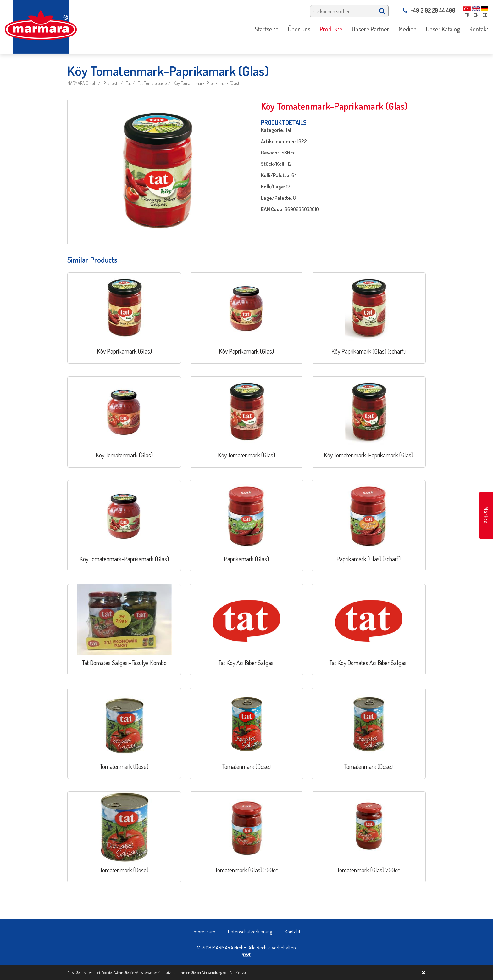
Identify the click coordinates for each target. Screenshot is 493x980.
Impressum (204, 931)
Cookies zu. (238, 972)
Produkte (111, 83)
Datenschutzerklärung (250, 931)
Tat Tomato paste (152, 83)
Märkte (486, 515)
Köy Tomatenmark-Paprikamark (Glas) (206, 83)
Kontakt (293, 931)
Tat (129, 83)
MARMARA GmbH (82, 83)
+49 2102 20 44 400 (429, 10)
